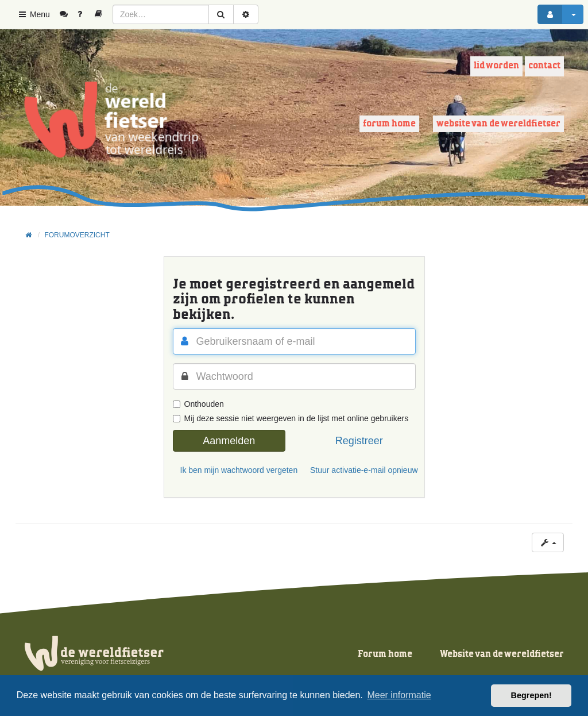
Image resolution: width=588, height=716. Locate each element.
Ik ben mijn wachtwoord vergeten (233, 470)
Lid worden (496, 66)
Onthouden (198, 404)
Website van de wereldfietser (498, 124)
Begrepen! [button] (531, 695)
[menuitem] (68, 14)
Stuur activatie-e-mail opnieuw (363, 470)
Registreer (359, 441)
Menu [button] (34, 14)
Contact (544, 66)
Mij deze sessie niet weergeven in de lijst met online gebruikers (291, 418)
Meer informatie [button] (399, 695)
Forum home (389, 124)
